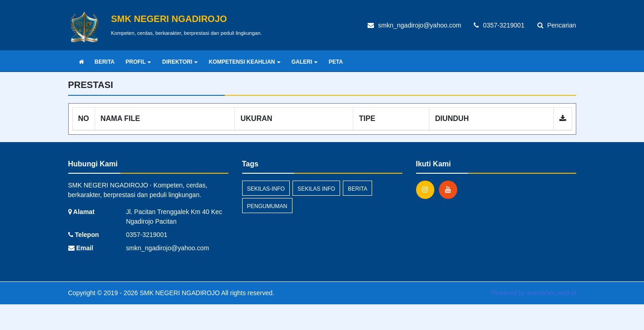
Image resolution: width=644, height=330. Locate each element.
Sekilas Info (316, 189)
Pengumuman (267, 206)
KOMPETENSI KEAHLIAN (245, 62)
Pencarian (557, 25)
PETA (336, 62)
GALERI (305, 62)
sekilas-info (266, 189)
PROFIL (138, 62)
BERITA (105, 62)
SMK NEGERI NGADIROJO (179, 293)
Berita (357, 189)
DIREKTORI (180, 62)
